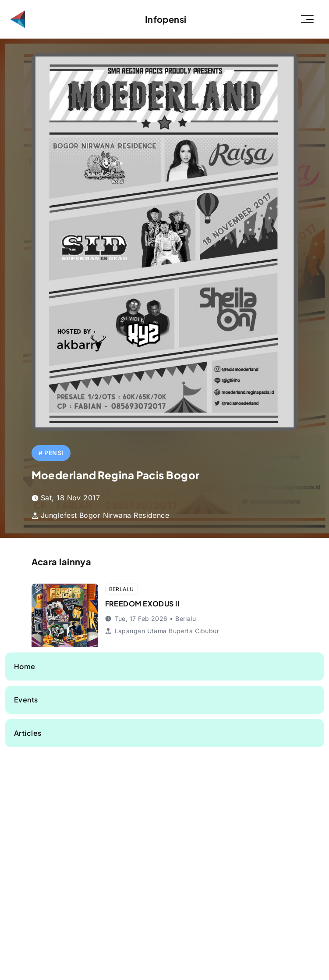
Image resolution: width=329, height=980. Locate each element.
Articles (28, 733)
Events (26, 700)
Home (25, 666)
